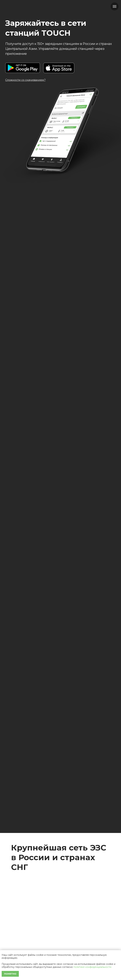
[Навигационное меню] (115, 6)
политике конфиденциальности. (93, 967)
